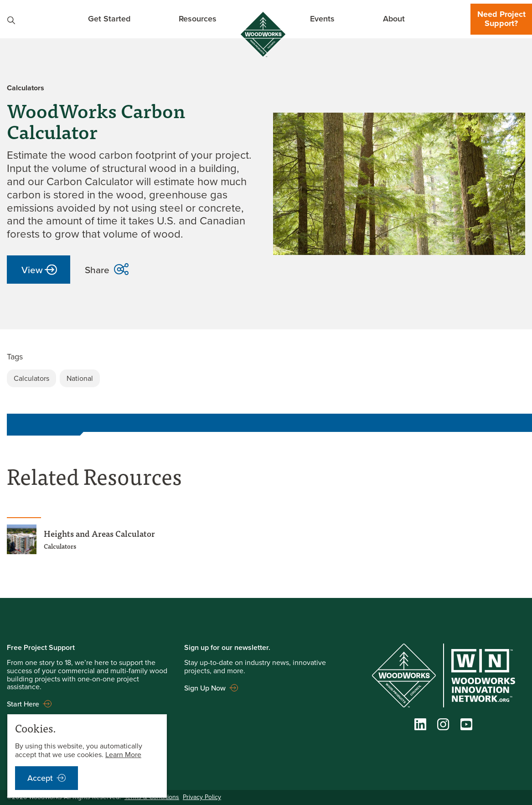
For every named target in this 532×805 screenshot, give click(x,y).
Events (322, 19)
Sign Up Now (205, 688)
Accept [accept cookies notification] (40, 778)
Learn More (123, 755)
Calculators (31, 378)
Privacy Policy (202, 797)
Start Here (23, 704)
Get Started (109, 19)
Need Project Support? (501, 19)
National (80, 378)
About (394, 19)
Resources (198, 19)
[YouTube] (466, 727)
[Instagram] (443, 727)
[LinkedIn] (420, 727)
